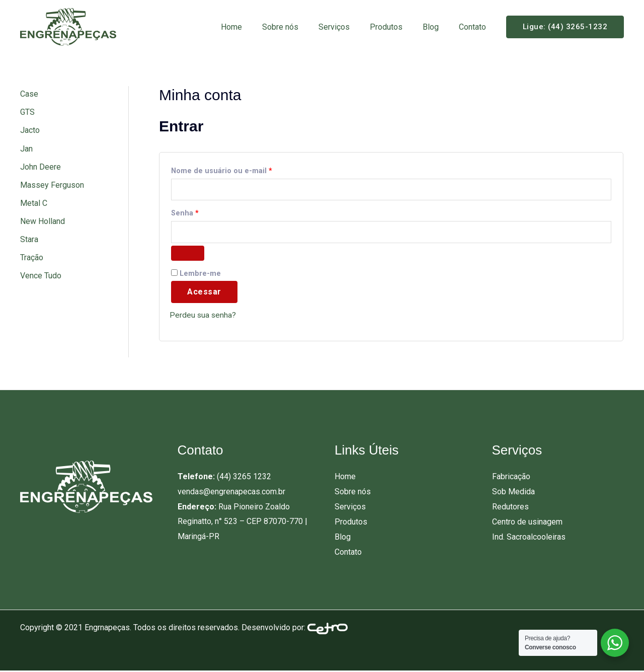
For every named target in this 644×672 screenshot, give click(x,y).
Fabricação (511, 478)
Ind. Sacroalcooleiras (529, 538)
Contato (474, 27)
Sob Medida (513, 493)
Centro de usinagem (527, 523)
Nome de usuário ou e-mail (242, 170)
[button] (565, 27)
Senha (205, 213)
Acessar (204, 294)
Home (254, 27)
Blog (437, 27)
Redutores (510, 508)
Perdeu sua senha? (203, 317)
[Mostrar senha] (188, 255)
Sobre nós (298, 27)
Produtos (396, 27)
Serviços (348, 27)
